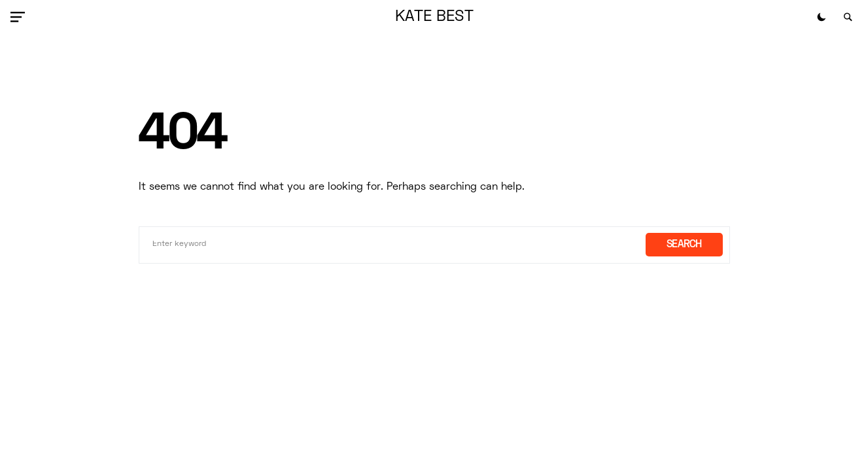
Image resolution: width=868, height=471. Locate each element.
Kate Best (434, 17)
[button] (20, 17)
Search (684, 245)
